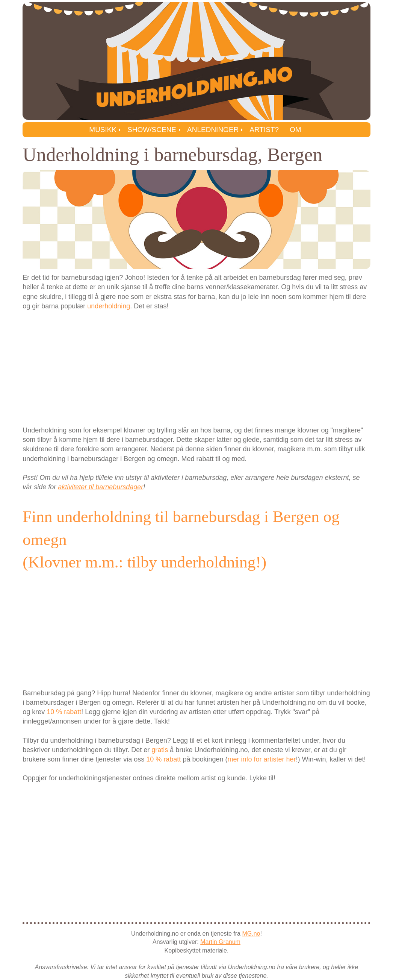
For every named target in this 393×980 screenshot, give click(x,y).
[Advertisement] (196, 367)
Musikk (103, 130)
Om (296, 130)
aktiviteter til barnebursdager (101, 487)
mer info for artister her (261, 759)
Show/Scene (152, 130)
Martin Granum (220, 942)
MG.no (251, 934)
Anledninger (213, 130)
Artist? (264, 130)
